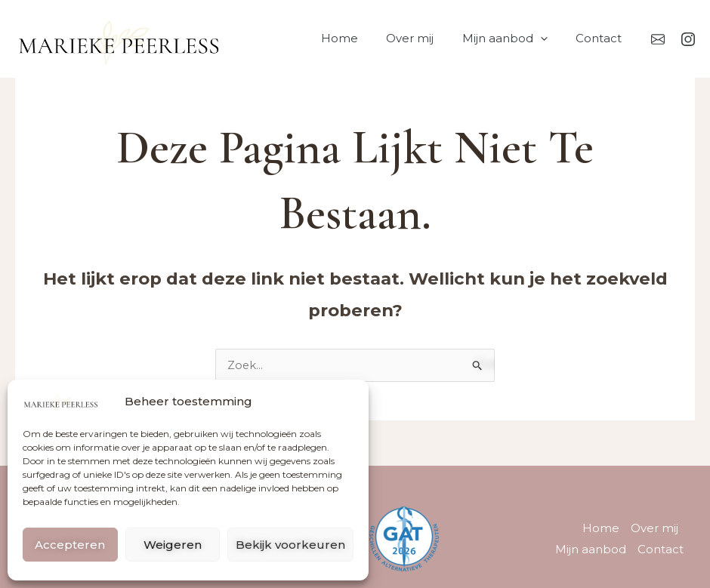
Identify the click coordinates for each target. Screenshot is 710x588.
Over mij (424, 38)
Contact (602, 38)
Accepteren (70, 545)
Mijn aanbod (513, 38)
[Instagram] (688, 39)
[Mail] (658, 39)
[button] (549, 38)
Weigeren (173, 545)
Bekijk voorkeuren (290, 545)
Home (359, 38)
